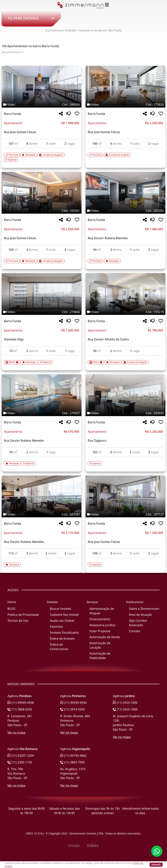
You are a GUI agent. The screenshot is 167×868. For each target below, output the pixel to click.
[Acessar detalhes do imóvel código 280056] (42, 155)
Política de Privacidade (23, 615)
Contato (135, 631)
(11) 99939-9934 (73, 703)
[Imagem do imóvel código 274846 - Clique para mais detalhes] (42, 294)
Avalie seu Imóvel (62, 621)
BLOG (11, 609)
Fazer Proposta (100, 631)
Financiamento (100, 619)
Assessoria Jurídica (102, 625)
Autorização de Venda (105, 637)
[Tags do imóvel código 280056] (42, 105)
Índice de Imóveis (62, 639)
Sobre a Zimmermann (144, 609)
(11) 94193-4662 (73, 756)
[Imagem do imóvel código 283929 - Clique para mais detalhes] (125, 395)
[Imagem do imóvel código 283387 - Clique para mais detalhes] (42, 496)
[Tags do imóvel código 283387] (42, 514)
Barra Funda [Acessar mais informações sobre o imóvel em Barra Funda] (12, 114)
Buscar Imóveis (61, 609)
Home (12, 602)
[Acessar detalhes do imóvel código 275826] (125, 153)
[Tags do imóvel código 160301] (42, 211)
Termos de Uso (18, 621)
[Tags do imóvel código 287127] (125, 514)
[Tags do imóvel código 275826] (125, 105)
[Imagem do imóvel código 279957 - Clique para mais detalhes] (42, 395)
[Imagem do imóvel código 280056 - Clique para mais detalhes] (42, 87)
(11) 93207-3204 (21, 756)
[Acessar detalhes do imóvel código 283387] (42, 562)
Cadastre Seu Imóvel (64, 615)
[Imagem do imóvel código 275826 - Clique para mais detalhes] (125, 87)
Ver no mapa (16, 732)
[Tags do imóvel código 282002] (125, 211)
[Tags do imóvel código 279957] (42, 413)
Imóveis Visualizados (64, 633)
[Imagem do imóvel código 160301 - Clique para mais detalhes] (42, 193)
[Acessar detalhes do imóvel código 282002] (125, 259)
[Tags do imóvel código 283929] (125, 413)
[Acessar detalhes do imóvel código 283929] (125, 461)
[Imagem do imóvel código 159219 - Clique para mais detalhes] (125, 294)
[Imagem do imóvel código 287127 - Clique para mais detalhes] (125, 496)
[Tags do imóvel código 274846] (42, 312)
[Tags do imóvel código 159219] (125, 312)
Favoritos (56, 627)
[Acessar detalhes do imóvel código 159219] (125, 360)
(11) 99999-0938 (21, 703)
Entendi (156, 864)
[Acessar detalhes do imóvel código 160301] (42, 259)
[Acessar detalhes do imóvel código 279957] (42, 461)
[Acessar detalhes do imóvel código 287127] (125, 562)
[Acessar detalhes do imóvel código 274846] (42, 360)
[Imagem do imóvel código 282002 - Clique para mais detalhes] (125, 193)
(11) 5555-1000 (125, 703)
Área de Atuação (140, 615)
